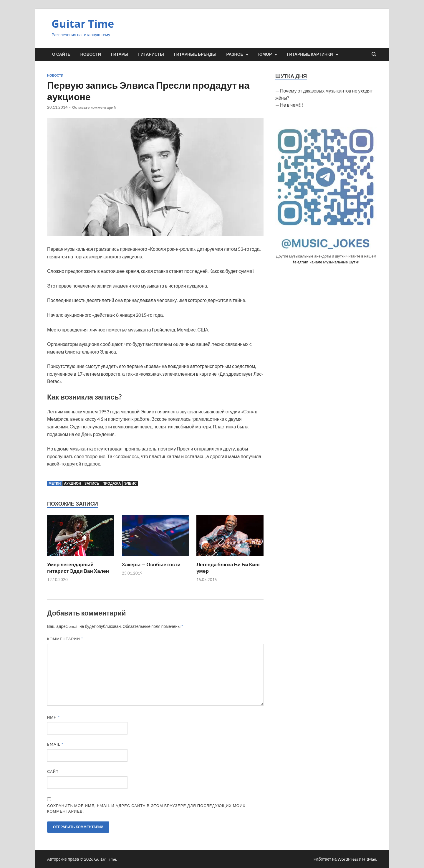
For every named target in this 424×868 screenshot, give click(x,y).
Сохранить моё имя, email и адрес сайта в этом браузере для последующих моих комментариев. (146, 808)
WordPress (348, 859)
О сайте (61, 54)
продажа (112, 483)
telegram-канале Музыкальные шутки (326, 262)
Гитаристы (151, 54)
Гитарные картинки (310, 54)
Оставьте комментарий (94, 107)
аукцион (72, 483)
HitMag (369, 859)
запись (92, 483)
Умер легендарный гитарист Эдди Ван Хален (78, 568)
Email (55, 744)
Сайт (53, 771)
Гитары (120, 54)
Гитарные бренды (195, 54)
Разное (235, 54)
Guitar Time (83, 24)
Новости (91, 54)
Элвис (130, 483)
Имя (53, 717)
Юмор (265, 54)
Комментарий (65, 639)
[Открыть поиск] (374, 55)
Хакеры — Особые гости (151, 564)
